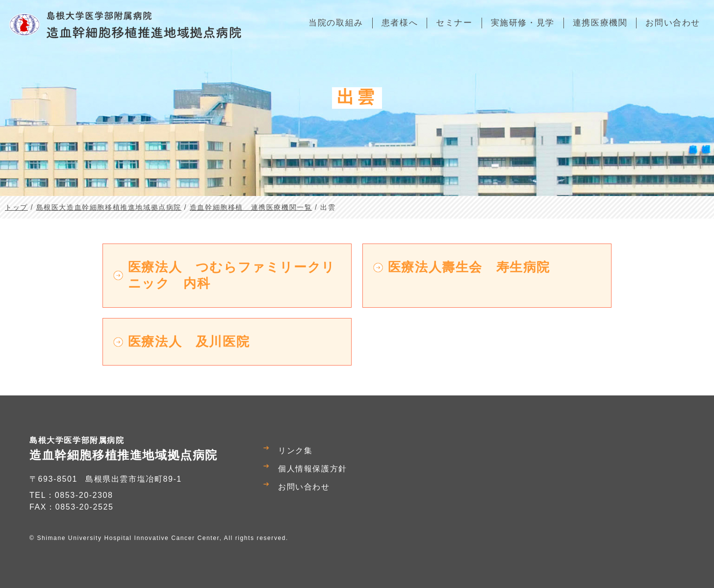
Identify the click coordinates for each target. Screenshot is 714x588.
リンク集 (295, 451)
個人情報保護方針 (313, 469)
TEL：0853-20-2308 (71, 495)
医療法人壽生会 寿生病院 (469, 267)
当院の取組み (336, 23)
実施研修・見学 (523, 23)
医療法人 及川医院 (189, 342)
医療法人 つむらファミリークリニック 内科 (232, 275)
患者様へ (400, 23)
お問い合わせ (304, 487)
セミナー (454, 23)
